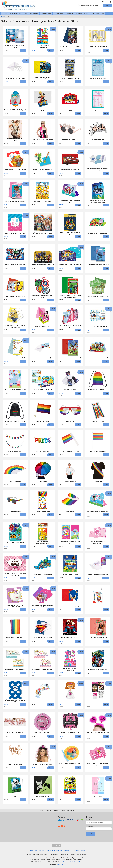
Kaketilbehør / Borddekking (83, 13)
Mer (103, 13)
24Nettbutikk (60, 864)
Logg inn (63, 811)
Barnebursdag (34, 13)
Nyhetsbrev (67, 850)
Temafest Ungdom (46, 13)
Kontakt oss (71, 811)
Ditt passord (89, 826)
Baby (26, 13)
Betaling (55, 811)
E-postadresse (90, 820)
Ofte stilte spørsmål (79, 850)
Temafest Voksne (59, 13)
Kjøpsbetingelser (40, 850)
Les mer (62, 861)
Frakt (31, 850)
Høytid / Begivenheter (16, 13)
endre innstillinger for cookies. (74, 861)
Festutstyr (96, 13)
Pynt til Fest (69, 13)
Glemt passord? (108, 834)
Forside (5, 13)
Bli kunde (48, 811)
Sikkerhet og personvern (55, 850)
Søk (107, 6)
